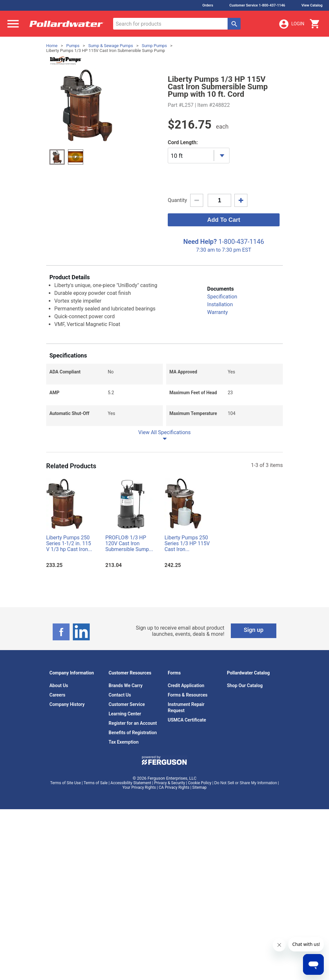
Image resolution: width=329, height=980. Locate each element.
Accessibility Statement (131, 783)
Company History (67, 704)
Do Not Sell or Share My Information (246, 783)
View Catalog (312, 5)
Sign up (254, 630)
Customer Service (127, 704)
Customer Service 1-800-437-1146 (257, 5)
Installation (220, 304)
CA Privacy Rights (174, 787)
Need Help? (200, 242)
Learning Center (125, 714)
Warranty (217, 312)
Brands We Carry (126, 685)
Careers (57, 695)
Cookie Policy (200, 783)
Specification (222, 297)
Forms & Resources (188, 695)
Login (291, 24)
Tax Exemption (124, 742)
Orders (208, 5)
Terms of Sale (96, 783)
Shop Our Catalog (245, 685)
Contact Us (120, 695)
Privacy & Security (170, 783)
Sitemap (199, 787)
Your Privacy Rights (139, 787)
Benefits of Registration (133, 733)
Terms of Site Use (65, 783)
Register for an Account (133, 723)
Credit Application (186, 685)
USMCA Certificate (187, 720)
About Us (59, 685)
